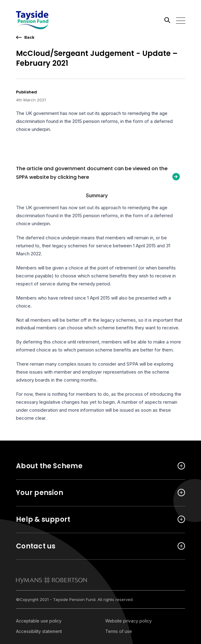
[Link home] (44, 20)
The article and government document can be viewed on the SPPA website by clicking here (92, 173)
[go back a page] (25, 37)
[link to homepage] (52, 580)
